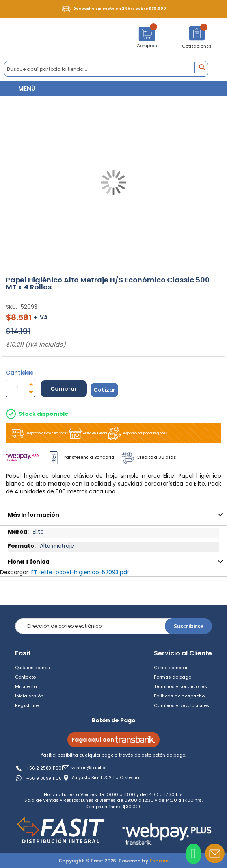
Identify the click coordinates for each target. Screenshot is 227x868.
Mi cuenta (26, 686)
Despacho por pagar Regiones (137, 433)
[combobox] (106, 69)
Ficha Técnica (29, 562)
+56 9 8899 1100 (44, 778)
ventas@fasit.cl (89, 768)
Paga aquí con (113, 740)
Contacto (25, 677)
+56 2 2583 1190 (44, 768)
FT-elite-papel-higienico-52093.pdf (80, 572)
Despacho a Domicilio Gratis (39, 433)
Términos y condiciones (180, 686)
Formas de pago (173, 677)
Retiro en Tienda (87, 433)
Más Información (33, 515)
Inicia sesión (29, 696)
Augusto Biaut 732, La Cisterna (105, 778)
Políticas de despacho (179, 696)
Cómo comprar (171, 668)
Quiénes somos (33, 668)
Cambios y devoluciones (182, 705)
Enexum (159, 861)
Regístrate (27, 705)
